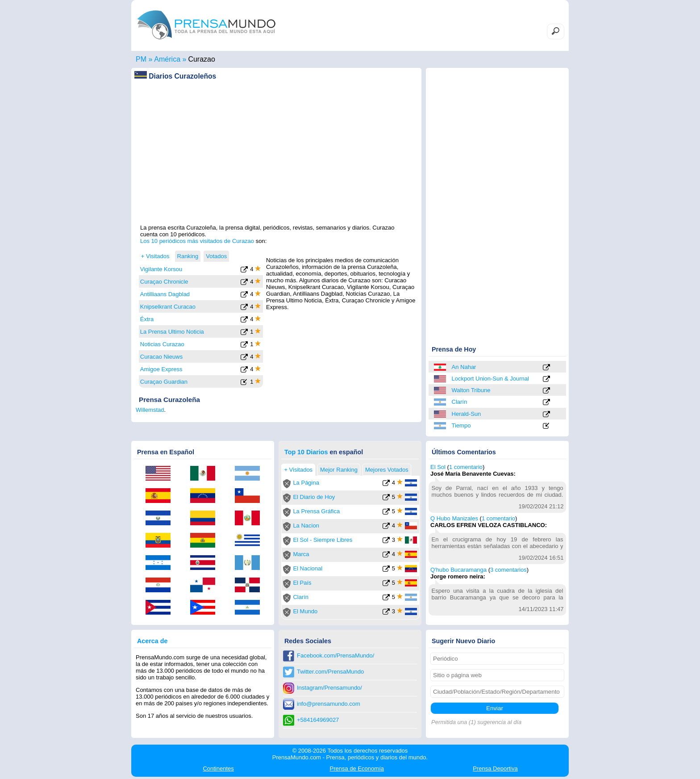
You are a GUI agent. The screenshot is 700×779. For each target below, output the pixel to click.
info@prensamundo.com (329, 704)
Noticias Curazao (162, 344)
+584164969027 (318, 720)
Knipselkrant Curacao (168, 307)
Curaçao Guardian (164, 382)
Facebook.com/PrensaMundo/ (335, 655)
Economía (357, 769)
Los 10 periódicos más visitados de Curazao (197, 241)
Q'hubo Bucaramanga (458, 570)
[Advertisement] (276, 161)
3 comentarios (508, 570)
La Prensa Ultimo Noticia (172, 332)
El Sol (438, 467)
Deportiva (495, 769)
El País (302, 583)
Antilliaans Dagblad (165, 294)
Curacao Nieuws (161, 357)
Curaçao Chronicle (164, 282)
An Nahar (464, 367)
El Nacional (308, 568)
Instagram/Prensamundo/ (329, 688)
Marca (301, 554)
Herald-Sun (467, 414)
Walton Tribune (471, 390)
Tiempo (461, 425)
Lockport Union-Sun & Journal (490, 379)
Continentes (218, 769)
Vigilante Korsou (161, 269)
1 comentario (466, 467)
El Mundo (305, 611)
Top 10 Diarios (306, 452)
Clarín (460, 402)
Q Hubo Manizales (454, 518)
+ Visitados (155, 256)
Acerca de (152, 641)
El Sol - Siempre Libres (323, 540)
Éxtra (147, 319)
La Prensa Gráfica (316, 511)
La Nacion (306, 526)
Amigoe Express (161, 369)
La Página (306, 483)
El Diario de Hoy (314, 497)
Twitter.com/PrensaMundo (330, 672)
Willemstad (150, 410)
